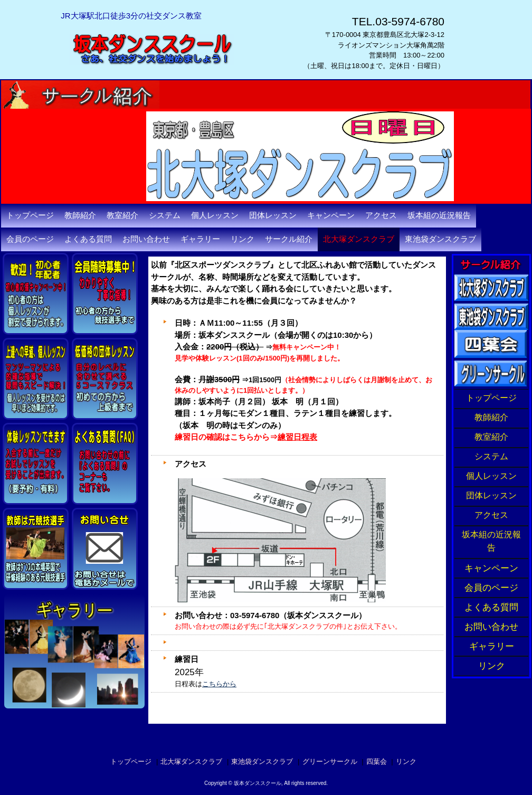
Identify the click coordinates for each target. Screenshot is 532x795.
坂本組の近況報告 (439, 215)
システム (165, 215)
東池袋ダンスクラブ (440, 239)
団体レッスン (273, 215)
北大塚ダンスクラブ (359, 239)
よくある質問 (88, 239)
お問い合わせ (146, 239)
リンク (243, 239)
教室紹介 (122, 215)
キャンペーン (331, 215)
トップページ (30, 215)
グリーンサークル (330, 761)
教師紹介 (80, 215)
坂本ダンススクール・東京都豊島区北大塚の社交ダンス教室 (172, 84)
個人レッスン (215, 215)
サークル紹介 (289, 239)
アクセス (381, 215)
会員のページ (30, 239)
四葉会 (377, 761)
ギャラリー (200, 239)
